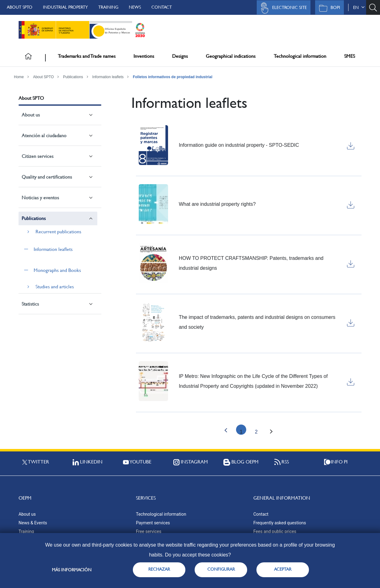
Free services (149, 531)
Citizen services (38, 156)
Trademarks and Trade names (87, 56)
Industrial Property (65, 7)
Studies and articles (55, 287)
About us (31, 115)
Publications (73, 77)
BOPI (328, 8)
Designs (180, 56)
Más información (72, 570)
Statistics (30, 304)
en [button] (359, 7)
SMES (350, 56)
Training (108, 7)
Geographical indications (231, 56)
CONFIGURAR (221, 569)
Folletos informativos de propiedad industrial (173, 77)
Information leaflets (108, 77)
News (135, 7)
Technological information (300, 56)
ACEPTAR (283, 569)
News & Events (33, 523)
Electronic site (282, 8)
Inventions (144, 56)
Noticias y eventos (40, 198)
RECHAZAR (159, 569)
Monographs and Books (57, 270)
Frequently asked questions (280, 523)
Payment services (153, 523)
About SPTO (20, 7)
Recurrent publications (58, 232)
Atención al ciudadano (44, 135)
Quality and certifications (47, 177)
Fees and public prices (275, 531)
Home (19, 77)
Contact (162, 7)
